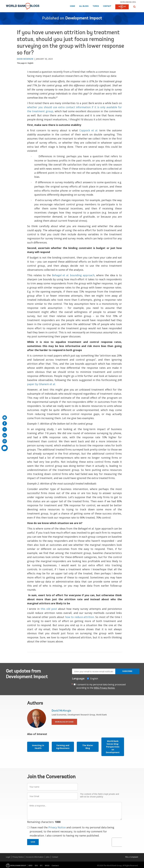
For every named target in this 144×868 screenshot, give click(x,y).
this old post (49, 609)
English (31, 63)
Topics (96, 6)
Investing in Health (38, 747)
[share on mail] (5, 418)
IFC (41, 866)
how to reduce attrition (80, 617)
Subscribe (127, 671)
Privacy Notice (57, 827)
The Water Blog (88, 747)
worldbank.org (128, 2)
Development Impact (84, 18)
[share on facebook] (5, 423)
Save (33, 842)
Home (72, 6)
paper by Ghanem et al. (41, 384)
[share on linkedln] (5, 435)
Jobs (48, 857)
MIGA (47, 866)
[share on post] (5, 429)
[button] (134, 7)
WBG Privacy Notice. (104, 688)
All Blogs (84, 6)
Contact (107, 6)
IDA (36, 866)
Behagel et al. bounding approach (73, 275)
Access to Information (35, 857)
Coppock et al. (89, 130)
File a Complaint (132, 857)
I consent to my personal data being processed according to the (101, 686)
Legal (8, 857)
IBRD (30, 866)
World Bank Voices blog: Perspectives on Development (113, 747)
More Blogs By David (64, 722)
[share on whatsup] (5, 441)
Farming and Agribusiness (63, 747)
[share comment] (5, 448)
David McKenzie (25, 59)
